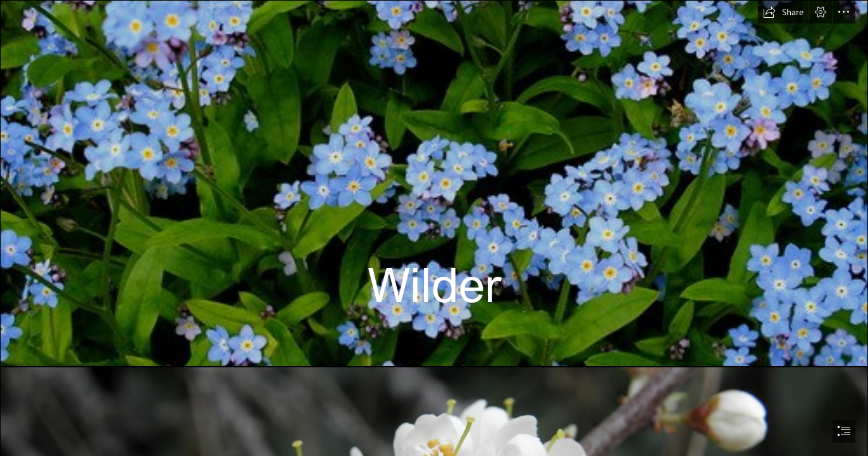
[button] (783, 12)
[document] (434, 228)
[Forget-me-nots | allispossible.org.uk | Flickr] (434, 183)
